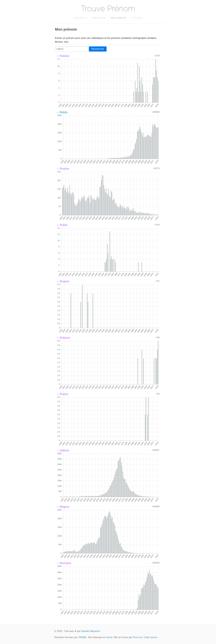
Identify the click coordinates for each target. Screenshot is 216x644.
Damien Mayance (91, 631)
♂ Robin (62, 112)
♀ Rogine (63, 281)
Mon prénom (118, 18)
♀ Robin (62, 225)
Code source (151, 637)
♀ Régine (63, 507)
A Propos (137, 18)
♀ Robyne (63, 338)
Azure (109, 637)
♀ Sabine (63, 450)
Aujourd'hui (80, 18)
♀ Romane (64, 563)
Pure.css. (138, 637)
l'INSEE (82, 637)
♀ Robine (63, 56)
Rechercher (98, 49)
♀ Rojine (62, 394)
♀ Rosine (63, 169)
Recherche (99, 18)
